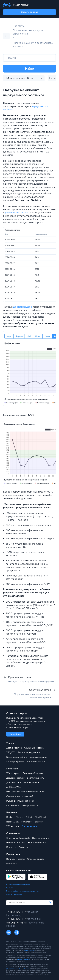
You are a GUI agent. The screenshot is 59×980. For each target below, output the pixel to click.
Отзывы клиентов (41, 838)
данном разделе (23, 307)
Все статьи (19, 26)
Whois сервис (13, 773)
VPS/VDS (11, 752)
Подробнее (15, 734)
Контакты (11, 847)
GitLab (29, 817)
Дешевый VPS (14, 783)
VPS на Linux (13, 826)
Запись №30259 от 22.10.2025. (18, 968)
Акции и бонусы (31, 783)
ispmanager (27, 822)
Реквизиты (12, 864)
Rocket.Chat (12, 822)
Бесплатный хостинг (33, 773)
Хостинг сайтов (14, 748)
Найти (30, 69)
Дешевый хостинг (15, 778)
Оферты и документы (14, 894)
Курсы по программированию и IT (23, 806)
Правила (10, 888)
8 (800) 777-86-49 (17, 923)
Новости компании (16, 843)
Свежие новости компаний (20, 796)
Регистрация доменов (29, 752)
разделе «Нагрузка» (17, 213)
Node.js (20, 817)
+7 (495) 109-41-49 (17, 919)
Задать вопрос (30, 12)
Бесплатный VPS (36, 778)
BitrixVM (39, 822)
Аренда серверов (38, 757)
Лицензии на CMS (36, 762)
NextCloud (40, 817)
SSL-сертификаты (15, 762)
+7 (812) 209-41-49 (17, 912)
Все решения (28, 826)
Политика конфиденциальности (18, 885)
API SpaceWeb (14, 787)
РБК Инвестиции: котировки (21, 801)
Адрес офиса (29, 950)
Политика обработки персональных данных (23, 891)
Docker (10, 817)
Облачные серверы (34, 748)
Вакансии (23, 847)
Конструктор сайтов (16, 757)
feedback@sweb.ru (24, 959)
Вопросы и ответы (15, 859)
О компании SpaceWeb (18, 838)
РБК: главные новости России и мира (25, 792)
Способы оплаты (36, 859)
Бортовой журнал (37, 843)
